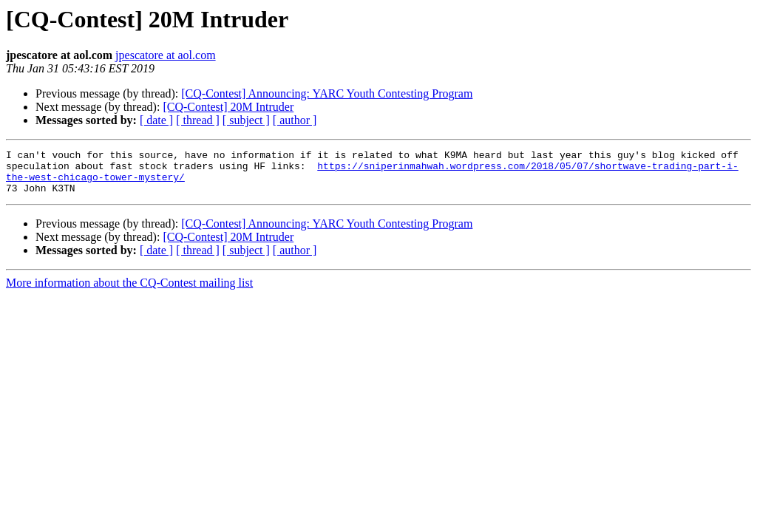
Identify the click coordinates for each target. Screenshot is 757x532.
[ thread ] (198, 120)
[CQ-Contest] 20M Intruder (228, 107)
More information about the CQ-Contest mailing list (129, 291)
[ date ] (156, 120)
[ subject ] (246, 120)
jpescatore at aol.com (166, 55)
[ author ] (295, 120)
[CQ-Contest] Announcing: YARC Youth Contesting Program (327, 93)
